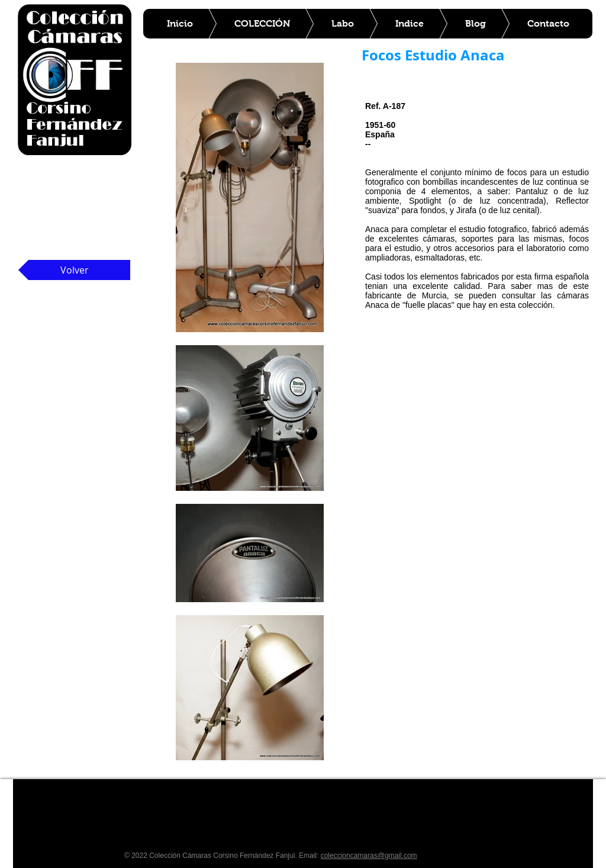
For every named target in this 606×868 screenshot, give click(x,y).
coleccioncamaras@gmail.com (369, 856)
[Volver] (74, 270)
